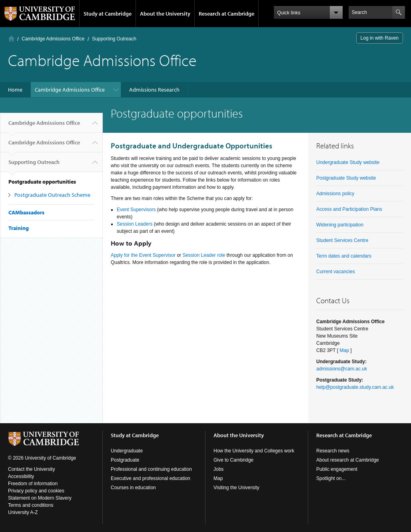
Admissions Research (154, 90)
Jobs (218, 469)
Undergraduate (127, 451)
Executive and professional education (151, 478)
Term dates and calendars (344, 256)
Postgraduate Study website (346, 178)
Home (11, 39)
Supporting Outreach (114, 39)
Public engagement (337, 469)
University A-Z (23, 512)
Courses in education (133, 488)
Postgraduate (125, 460)
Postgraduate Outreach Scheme (52, 195)
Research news (333, 451)
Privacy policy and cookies (36, 491)
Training (19, 228)
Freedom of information (33, 484)
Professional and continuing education (151, 469)
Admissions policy (335, 194)
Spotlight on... (331, 478)
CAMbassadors (26, 212)
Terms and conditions (31, 505)
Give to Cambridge (233, 460)
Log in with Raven (380, 38)
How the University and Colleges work (254, 451)
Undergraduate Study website (348, 162)
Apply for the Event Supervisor (143, 255)
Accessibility (21, 476)
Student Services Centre (342, 240)
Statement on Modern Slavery (40, 498)
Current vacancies (336, 272)
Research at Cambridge (226, 14)
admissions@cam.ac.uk (342, 369)
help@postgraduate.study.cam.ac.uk (355, 387)
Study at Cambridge (108, 14)
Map (344, 350)
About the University (165, 14)
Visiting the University (236, 488)
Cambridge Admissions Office (53, 39)
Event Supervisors (136, 210)
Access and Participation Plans (349, 209)
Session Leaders (135, 224)
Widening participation (340, 225)
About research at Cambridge (348, 460)
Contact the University (31, 469)
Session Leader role (204, 255)
